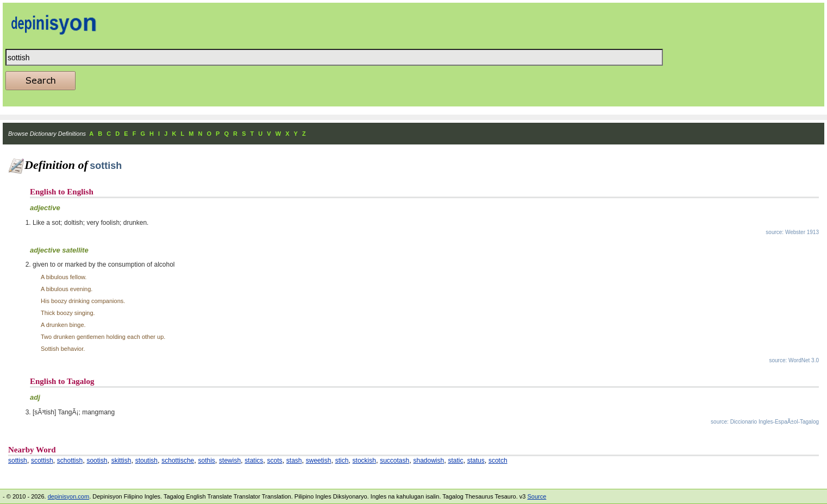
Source (537, 496)
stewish (230, 461)
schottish (70, 461)
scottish (42, 461)
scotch (498, 461)
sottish (18, 461)
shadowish (428, 461)
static (455, 461)
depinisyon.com (68, 496)
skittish (121, 461)
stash (294, 461)
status (476, 461)
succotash (394, 461)
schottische (178, 461)
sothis (206, 461)
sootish (97, 461)
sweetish (319, 461)
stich (342, 461)
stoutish (146, 461)
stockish (364, 461)
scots (275, 461)
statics (254, 461)
